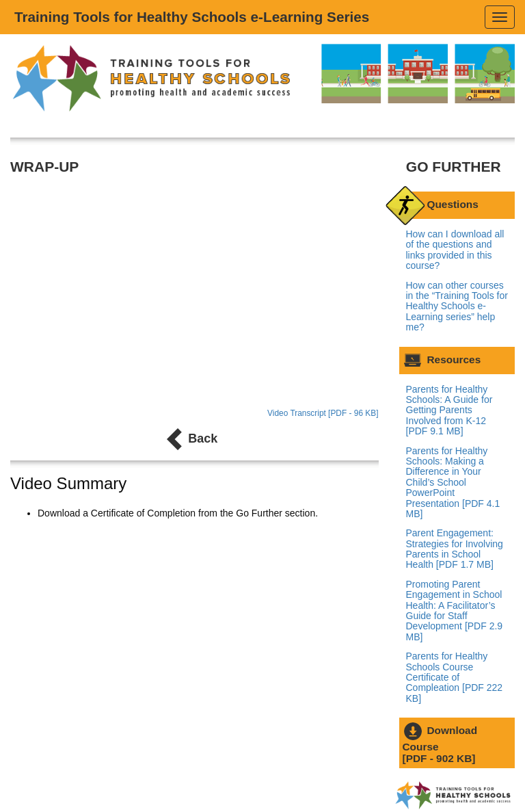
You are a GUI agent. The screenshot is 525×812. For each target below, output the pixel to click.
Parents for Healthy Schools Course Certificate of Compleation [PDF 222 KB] (455, 677)
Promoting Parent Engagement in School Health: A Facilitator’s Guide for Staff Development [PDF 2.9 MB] (455, 611)
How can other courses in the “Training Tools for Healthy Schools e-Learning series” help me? (457, 306)
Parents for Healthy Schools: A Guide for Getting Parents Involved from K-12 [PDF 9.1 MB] (449, 410)
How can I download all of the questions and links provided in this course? (455, 250)
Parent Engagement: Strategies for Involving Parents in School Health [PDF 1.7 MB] (455, 549)
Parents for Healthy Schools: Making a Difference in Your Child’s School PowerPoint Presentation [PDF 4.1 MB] (453, 482)
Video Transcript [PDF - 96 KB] (323, 413)
